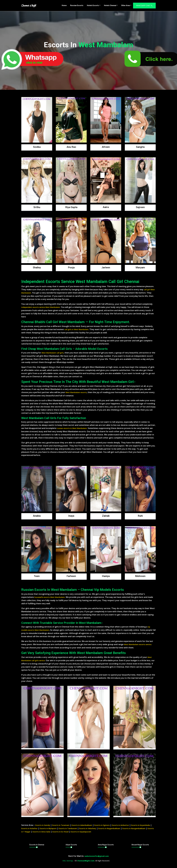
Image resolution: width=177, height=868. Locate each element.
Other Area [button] (125, 5)
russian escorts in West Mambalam (72, 428)
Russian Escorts (77, 5)
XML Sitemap (68, 861)
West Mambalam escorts (76, 392)
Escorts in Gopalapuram (81, 832)
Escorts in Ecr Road (60, 832)
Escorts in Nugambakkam (109, 828)
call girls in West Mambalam (76, 329)
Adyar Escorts (71, 845)
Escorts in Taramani (61, 825)
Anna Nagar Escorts (106, 845)
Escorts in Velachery (88, 828)
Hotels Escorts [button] (93, 5)
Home (64, 5)
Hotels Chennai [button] (110, 5)
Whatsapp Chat (144, 5)
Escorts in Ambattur (120, 825)
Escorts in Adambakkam (82, 825)
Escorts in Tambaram (68, 828)
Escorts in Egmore (102, 825)
